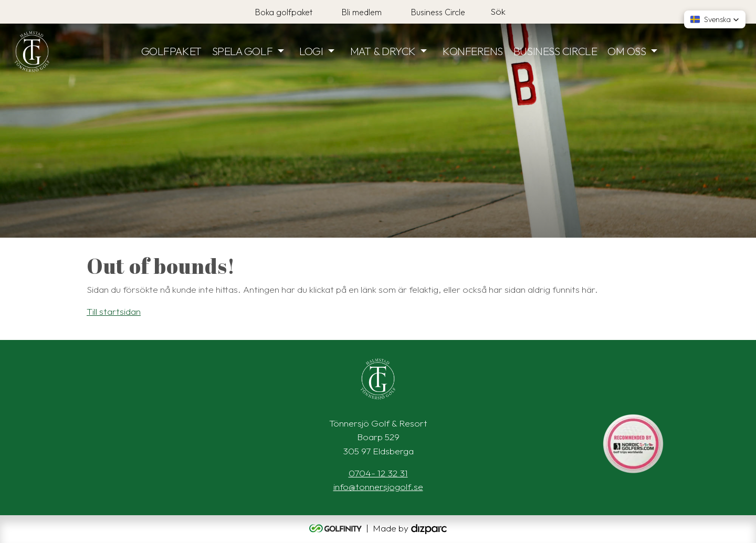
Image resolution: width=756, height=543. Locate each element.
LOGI (311, 51)
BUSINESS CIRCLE (555, 51)
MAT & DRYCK (383, 51)
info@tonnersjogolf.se (378, 487)
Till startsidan (114, 311)
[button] (715, 19)
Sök (498, 11)
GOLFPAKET (171, 51)
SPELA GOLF (243, 51)
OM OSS (627, 51)
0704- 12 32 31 (378, 473)
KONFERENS (473, 51)
